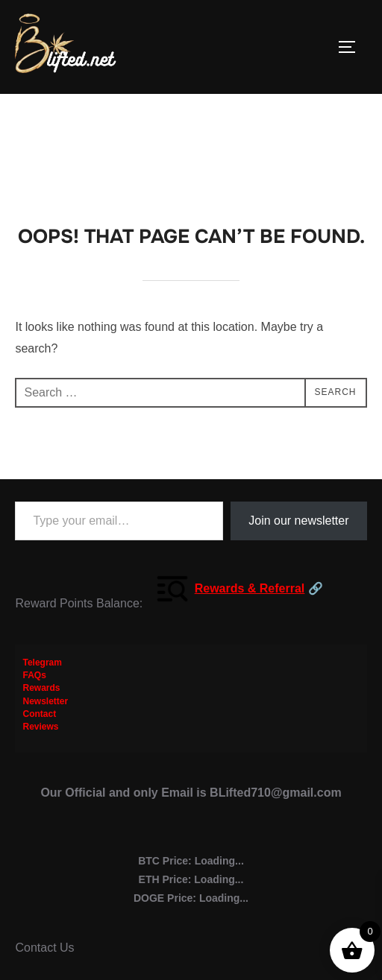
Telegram (42, 663)
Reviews (40, 727)
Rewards (41, 688)
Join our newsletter (298, 521)
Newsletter (45, 701)
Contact (39, 714)
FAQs (34, 675)
